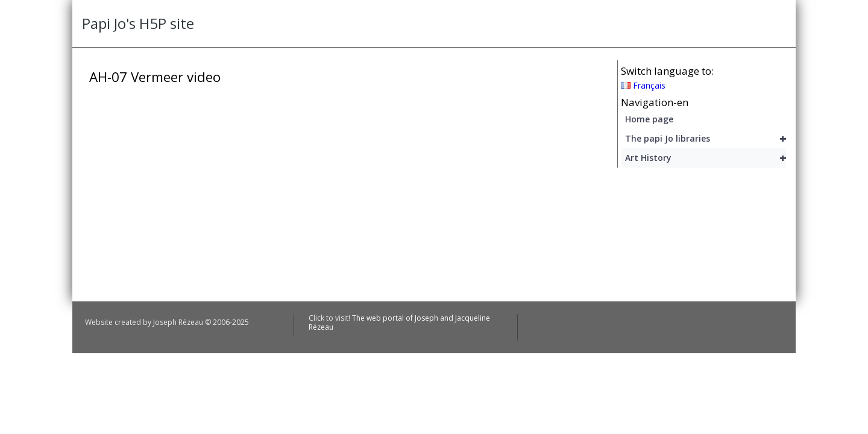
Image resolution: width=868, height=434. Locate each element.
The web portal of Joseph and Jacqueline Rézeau (399, 322)
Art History (706, 158)
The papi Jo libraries (706, 139)
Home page (649, 119)
